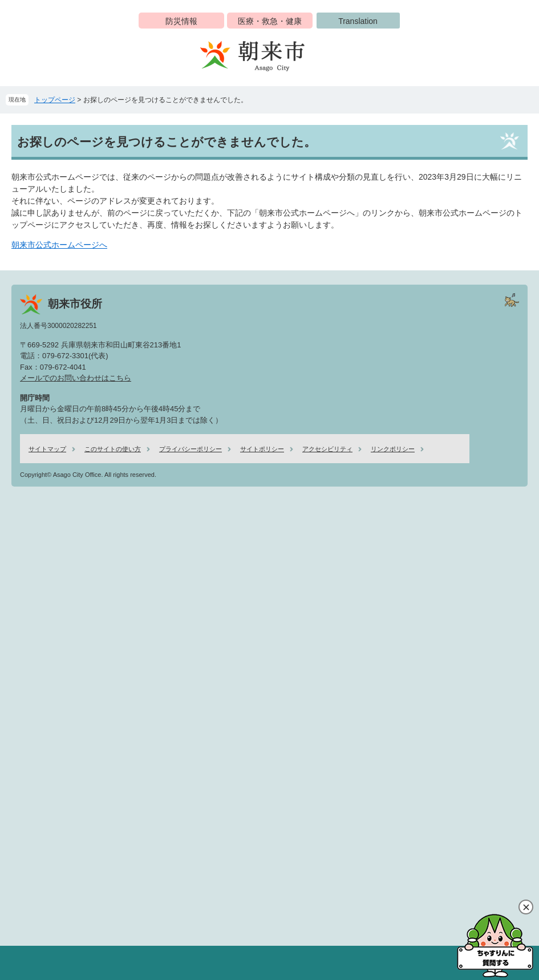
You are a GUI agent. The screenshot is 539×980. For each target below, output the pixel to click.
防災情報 (181, 21)
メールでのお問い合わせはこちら (76, 378)
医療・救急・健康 (270, 21)
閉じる (526, 907)
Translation (358, 21)
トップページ (55, 100)
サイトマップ (47, 449)
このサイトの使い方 (113, 449)
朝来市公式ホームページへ (59, 245)
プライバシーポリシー (191, 449)
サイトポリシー (262, 449)
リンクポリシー (393, 449)
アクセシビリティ (327, 449)
